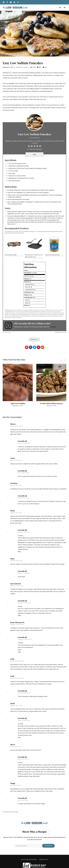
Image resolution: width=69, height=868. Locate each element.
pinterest (4, 2)
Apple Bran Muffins (18, 403)
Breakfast (19, 67)
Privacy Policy (44, 860)
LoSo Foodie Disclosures (29, 860)
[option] (18, 385)
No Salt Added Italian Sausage (51, 403)
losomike (21, 441)
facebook (7, 2)
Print (34, 155)
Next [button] (65, 360)
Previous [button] (61, 360)
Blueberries (35, 340)
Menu (65, 8)
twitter (14, 2)
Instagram (53, 327)
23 (45, 67)
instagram (18, 2)
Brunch (26, 67)
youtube (11, 2)
